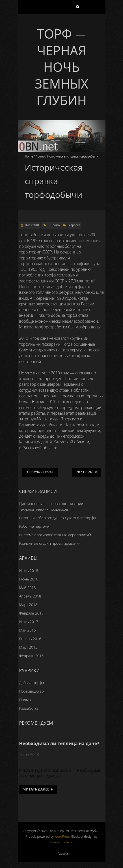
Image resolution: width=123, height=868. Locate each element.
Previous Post (40, 472)
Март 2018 (28, 605)
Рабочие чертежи (34, 526)
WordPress (62, 836)
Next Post (87, 472)
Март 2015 (28, 647)
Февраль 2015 (32, 656)
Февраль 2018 (32, 613)
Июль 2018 (29, 571)
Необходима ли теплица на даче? (59, 743)
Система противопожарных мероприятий (55, 535)
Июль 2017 (29, 622)
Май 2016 (28, 630)
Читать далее (38, 789)
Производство (32, 691)
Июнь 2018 (29, 579)
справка (75, 225)
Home (29, 156)
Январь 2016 (30, 639)
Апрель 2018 (30, 596)
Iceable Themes (61, 842)
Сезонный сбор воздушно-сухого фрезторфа (58, 518)
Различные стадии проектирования (50, 543)
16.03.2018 (32, 225)
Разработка (29, 708)
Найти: (78, 8)
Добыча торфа (32, 683)
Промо (40, 156)
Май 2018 (28, 588)
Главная (64, 853)
